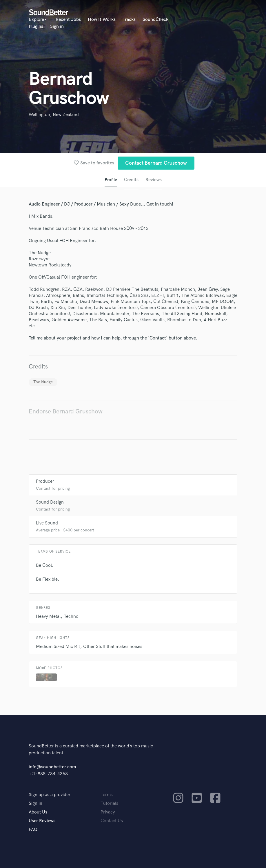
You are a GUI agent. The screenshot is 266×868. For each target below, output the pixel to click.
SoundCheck (155, 20)
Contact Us (112, 821)
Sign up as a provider (50, 795)
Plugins (36, 27)
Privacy (108, 812)
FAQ (33, 830)
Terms (107, 795)
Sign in (57, 27)
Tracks (129, 20)
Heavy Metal (48, 617)
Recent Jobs (68, 20)
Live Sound (47, 523)
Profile (111, 180)
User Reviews (42, 821)
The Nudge (43, 382)
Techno (71, 617)
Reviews (154, 180)
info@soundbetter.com (52, 767)
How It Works (102, 20)
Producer (45, 481)
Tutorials (109, 803)
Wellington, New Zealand (54, 115)
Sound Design (50, 502)
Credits (131, 180)
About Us (38, 812)
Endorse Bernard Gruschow (66, 412)
